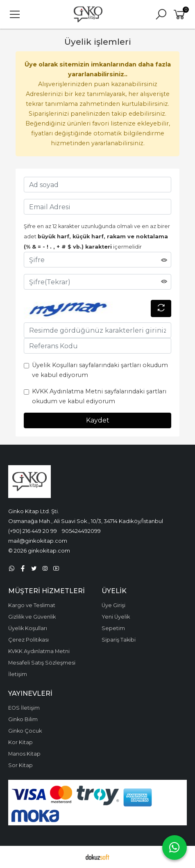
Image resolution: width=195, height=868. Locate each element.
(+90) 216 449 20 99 (33, 531)
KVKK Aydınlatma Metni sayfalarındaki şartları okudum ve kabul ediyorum (99, 396)
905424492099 (81, 531)
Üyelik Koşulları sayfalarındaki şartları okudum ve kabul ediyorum (100, 370)
